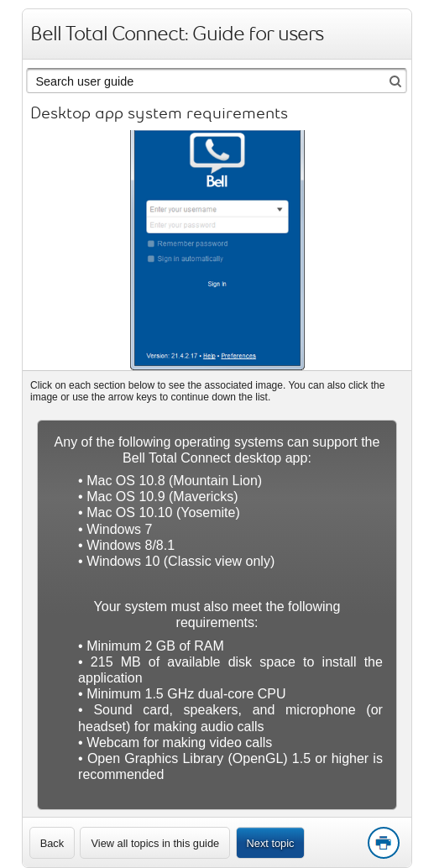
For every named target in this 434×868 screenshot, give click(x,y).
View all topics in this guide (155, 843)
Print (383, 844)
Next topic (271, 843)
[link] (52, 843)
